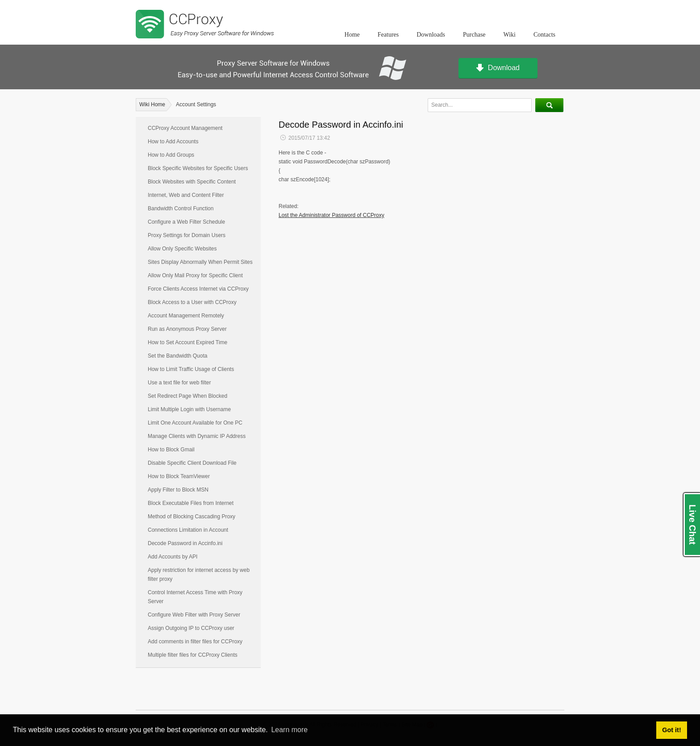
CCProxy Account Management (185, 128)
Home (352, 35)
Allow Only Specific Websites (182, 249)
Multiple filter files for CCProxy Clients (193, 655)
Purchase (474, 35)
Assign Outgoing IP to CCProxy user (191, 628)
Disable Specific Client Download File (192, 463)
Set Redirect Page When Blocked (187, 396)
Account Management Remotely (186, 316)
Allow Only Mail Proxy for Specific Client (195, 275)
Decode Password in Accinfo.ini (185, 543)
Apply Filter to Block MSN (178, 490)
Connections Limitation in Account (188, 530)
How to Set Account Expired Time (187, 342)
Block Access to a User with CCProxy (192, 302)
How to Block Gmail (171, 450)
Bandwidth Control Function (181, 208)
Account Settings (196, 104)
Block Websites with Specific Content (192, 182)
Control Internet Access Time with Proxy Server (195, 597)
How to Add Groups (171, 155)
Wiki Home (152, 104)
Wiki (510, 35)
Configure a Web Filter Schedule (186, 222)
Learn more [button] (289, 730)
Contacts (544, 35)
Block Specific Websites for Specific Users (198, 168)
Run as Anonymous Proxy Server (187, 329)
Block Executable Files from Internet (191, 503)
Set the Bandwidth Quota (177, 356)
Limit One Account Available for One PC (195, 423)
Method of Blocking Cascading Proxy (192, 517)
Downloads (431, 35)
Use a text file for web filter (179, 383)
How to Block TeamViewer (179, 476)
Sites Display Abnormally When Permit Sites (200, 262)
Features (388, 35)
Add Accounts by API (173, 557)
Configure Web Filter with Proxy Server (194, 615)
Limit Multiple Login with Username (189, 409)
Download (498, 68)
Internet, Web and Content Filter (186, 195)
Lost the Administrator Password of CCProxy (331, 215)
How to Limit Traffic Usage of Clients (191, 369)
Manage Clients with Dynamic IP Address (197, 436)
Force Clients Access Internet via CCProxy (198, 289)
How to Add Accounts (173, 142)
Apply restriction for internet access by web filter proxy (199, 575)
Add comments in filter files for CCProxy (195, 642)
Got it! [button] (671, 730)
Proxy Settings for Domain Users (187, 235)
